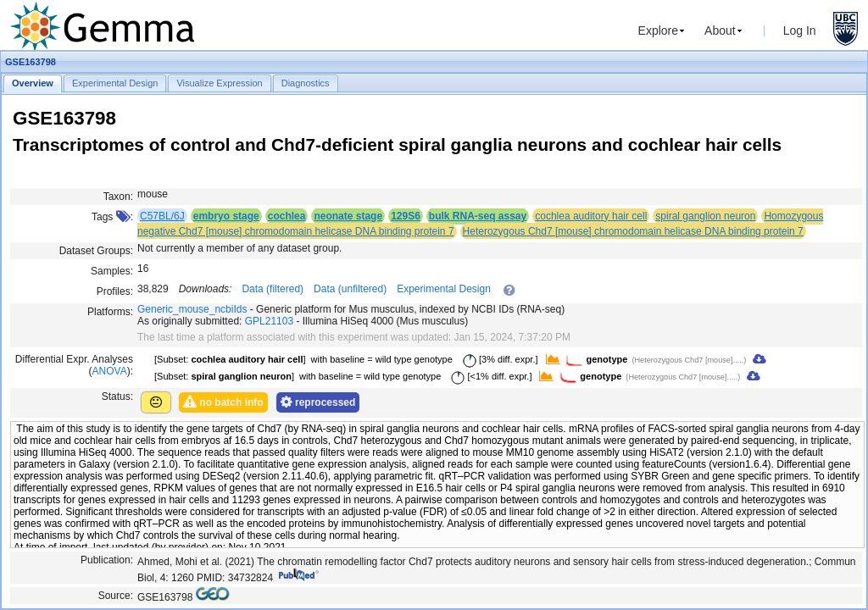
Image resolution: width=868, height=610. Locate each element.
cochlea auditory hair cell (591, 216)
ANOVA (110, 371)
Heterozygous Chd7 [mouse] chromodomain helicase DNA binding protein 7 (633, 231)
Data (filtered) (273, 289)
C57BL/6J (162, 216)
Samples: (112, 271)
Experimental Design (444, 289)
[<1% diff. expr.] (488, 376)
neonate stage (348, 216)
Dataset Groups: (96, 251)
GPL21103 (269, 321)
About (720, 30)
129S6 (406, 216)
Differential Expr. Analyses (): (74, 365)
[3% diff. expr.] (498, 359)
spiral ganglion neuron (705, 216)
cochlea (287, 216)
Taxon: (118, 197)
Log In (800, 30)
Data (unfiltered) (350, 289)
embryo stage (226, 216)
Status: (117, 396)
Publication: (107, 560)
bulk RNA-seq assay (478, 216)
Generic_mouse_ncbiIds (192, 309)
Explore (658, 30)
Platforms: (110, 312)
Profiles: (115, 291)
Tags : (112, 217)
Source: (116, 596)
